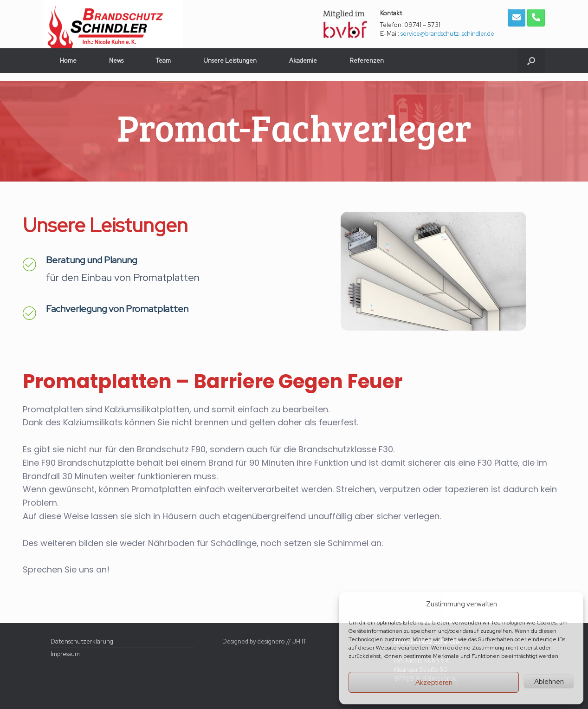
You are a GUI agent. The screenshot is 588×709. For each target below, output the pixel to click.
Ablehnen (549, 682)
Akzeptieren (434, 683)
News (116, 61)
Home (68, 61)
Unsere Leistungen (230, 61)
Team (163, 61)
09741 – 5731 (422, 25)
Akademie (303, 61)
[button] (531, 61)
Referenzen (367, 61)
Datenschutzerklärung (82, 641)
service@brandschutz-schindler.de (447, 34)
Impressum (65, 654)
